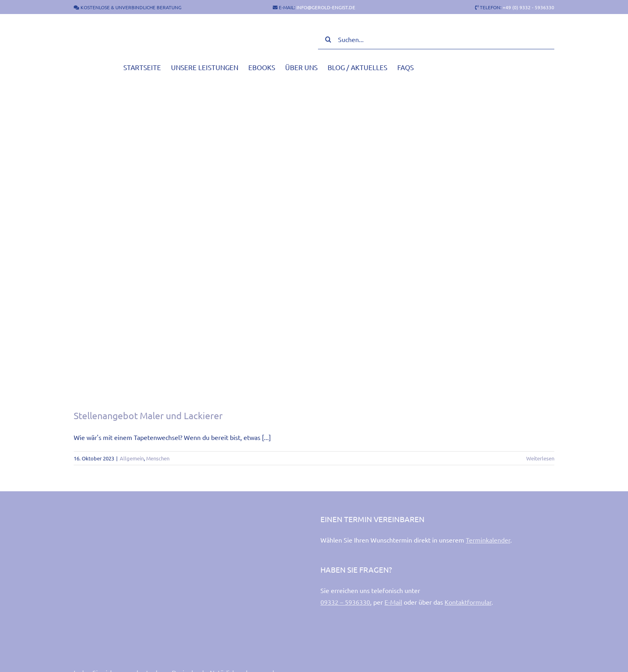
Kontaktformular (468, 602)
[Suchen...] (436, 39)
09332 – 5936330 (345, 602)
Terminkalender (488, 540)
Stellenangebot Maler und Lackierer (148, 415)
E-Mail (393, 602)
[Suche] (328, 39)
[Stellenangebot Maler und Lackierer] (314, 237)
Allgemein (132, 458)
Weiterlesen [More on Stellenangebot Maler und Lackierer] (540, 458)
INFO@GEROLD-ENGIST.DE (326, 7)
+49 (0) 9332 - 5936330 (528, 7)
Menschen (158, 458)
